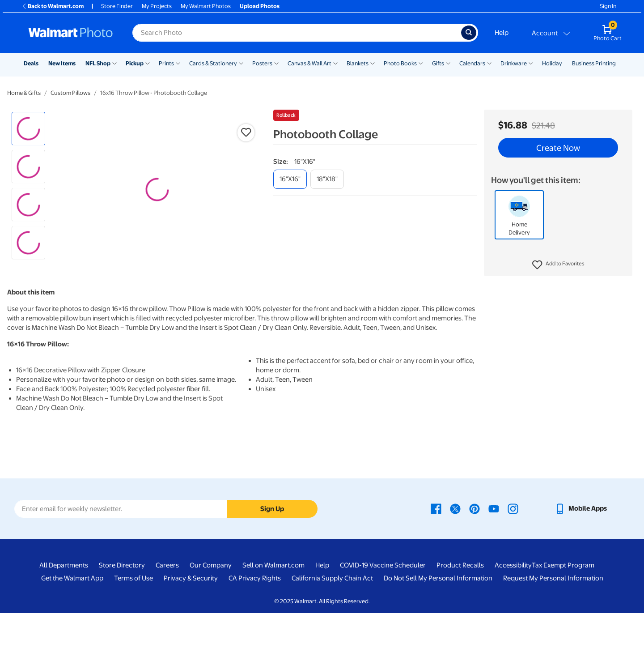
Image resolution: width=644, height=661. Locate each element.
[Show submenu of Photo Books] (421, 63)
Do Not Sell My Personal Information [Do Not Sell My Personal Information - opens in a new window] (438, 627)
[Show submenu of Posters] (276, 63)
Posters (262, 63)
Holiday (552, 63)
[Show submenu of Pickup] (148, 63)
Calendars (472, 63)
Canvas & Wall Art (309, 63)
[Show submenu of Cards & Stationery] (241, 63)
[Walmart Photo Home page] (71, 33)
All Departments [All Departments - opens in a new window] (64, 614)
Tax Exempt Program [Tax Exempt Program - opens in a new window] (563, 614)
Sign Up (272, 557)
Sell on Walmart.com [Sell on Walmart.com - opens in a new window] (273, 614)
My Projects (157, 6)
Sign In (608, 6)
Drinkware (514, 63)
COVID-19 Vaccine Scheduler (383, 614)
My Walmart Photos (206, 6)
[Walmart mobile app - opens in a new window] (581, 556)
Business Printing (594, 63)
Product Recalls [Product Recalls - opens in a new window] (460, 614)
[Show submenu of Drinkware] (531, 63)
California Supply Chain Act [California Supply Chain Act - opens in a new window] (332, 627)
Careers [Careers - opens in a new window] (167, 614)
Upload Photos (260, 6)
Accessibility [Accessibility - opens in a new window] (513, 614)
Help (502, 33)
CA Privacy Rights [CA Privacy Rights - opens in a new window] (255, 627)
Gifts (438, 63)
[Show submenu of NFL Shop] (114, 63)
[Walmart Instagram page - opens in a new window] (513, 556)
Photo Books (400, 63)
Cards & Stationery (213, 63)
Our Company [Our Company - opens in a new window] (211, 614)
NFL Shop (98, 63)
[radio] (28, 129)
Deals (31, 63)
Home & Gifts (24, 93)
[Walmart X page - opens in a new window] (455, 556)
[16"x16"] (290, 179)
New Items (62, 63)
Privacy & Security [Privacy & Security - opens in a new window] (191, 627)
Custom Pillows (70, 93)
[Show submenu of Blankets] (373, 63)
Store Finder (117, 6)
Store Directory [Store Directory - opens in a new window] (122, 614)
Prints (166, 63)
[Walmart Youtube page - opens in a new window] (494, 556)
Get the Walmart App (72, 627)
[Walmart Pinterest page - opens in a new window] (475, 556)
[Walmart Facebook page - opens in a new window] (436, 556)
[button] (558, 265)
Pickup (135, 63)
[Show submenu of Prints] (178, 63)
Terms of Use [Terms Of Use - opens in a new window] (133, 627)
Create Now (558, 148)
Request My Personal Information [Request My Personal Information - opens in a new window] (553, 627)
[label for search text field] (297, 33)
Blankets (358, 63)
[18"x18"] (327, 179)
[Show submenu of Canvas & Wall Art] (335, 63)
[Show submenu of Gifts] (448, 63)
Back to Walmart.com (53, 6)
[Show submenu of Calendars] (489, 63)
